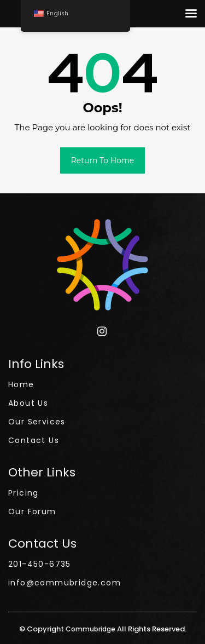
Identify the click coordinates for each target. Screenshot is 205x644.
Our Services (37, 422)
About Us (28, 403)
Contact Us (34, 440)
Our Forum (32, 511)
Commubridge (91, 629)
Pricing (24, 493)
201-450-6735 (40, 564)
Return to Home (103, 160)
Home (21, 384)
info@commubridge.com (65, 583)
